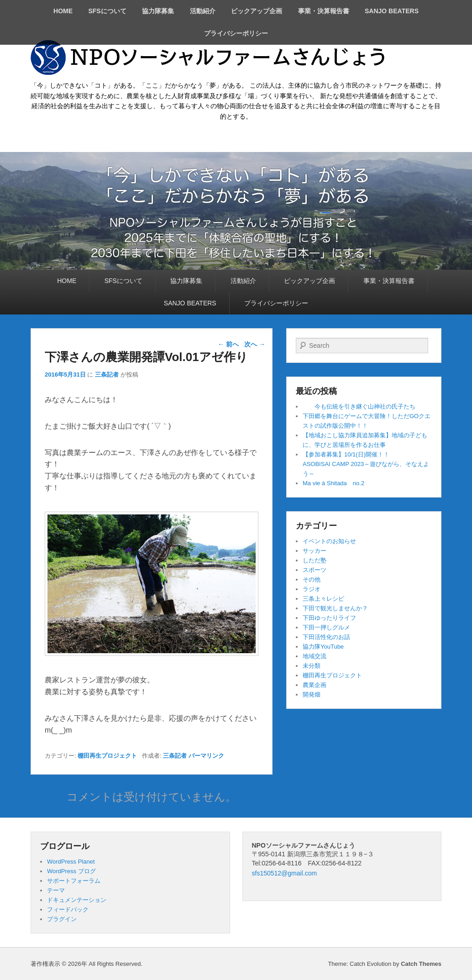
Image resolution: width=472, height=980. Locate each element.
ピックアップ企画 (257, 11)
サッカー (315, 551)
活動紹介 (203, 11)
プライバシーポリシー (236, 33)
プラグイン (62, 919)
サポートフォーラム (74, 881)
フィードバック (68, 909)
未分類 (312, 666)
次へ (255, 344)
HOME (63, 11)
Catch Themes (421, 964)
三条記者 (107, 375)
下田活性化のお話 (326, 637)
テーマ (56, 890)
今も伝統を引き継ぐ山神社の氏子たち (359, 406)
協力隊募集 (158, 11)
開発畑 (312, 694)
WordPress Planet (71, 862)
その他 (312, 579)
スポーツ (315, 570)
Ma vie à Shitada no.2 (333, 483)
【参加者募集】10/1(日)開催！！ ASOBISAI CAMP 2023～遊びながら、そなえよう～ (379, 464)
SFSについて (107, 11)
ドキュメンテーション (77, 900)
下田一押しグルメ (326, 627)
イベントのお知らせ (329, 541)
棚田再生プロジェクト (107, 756)
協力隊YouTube (323, 647)
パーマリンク (206, 756)
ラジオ (312, 589)
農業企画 (315, 685)
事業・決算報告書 (324, 11)
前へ (228, 344)
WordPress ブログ (71, 871)
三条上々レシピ (323, 599)
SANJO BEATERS (392, 11)
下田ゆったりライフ (329, 618)
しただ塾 (315, 560)
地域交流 (315, 656)
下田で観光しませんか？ (335, 608)
